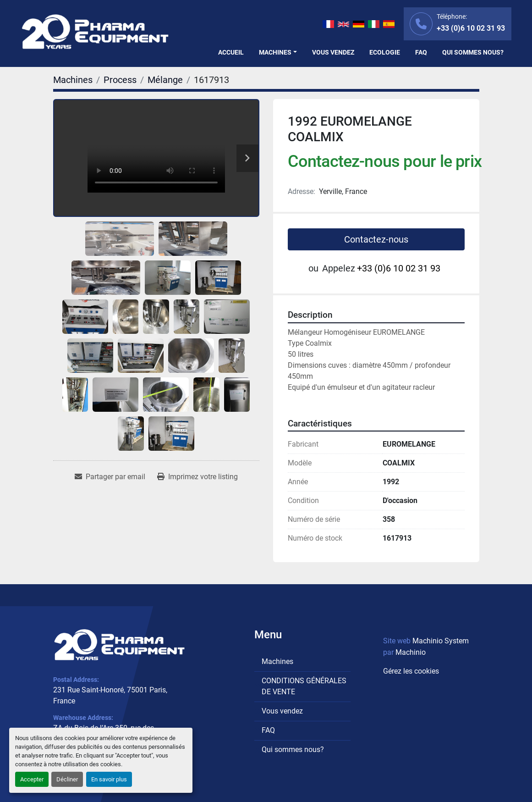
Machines (275, 52)
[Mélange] (165, 80)
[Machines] (73, 80)
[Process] (120, 80)
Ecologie (385, 52)
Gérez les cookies (411, 671)
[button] (278, 53)
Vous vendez (333, 52)
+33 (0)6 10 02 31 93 (471, 28)
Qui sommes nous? (473, 52)
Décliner (67, 779)
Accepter (32, 779)
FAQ (421, 52)
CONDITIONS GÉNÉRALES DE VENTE (304, 686)
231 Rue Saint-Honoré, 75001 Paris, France (110, 695)
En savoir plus (109, 779)
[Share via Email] (110, 477)
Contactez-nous (376, 239)
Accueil (231, 52)
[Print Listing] (197, 477)
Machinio (411, 652)
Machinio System (441, 641)
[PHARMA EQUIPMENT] (120, 644)
